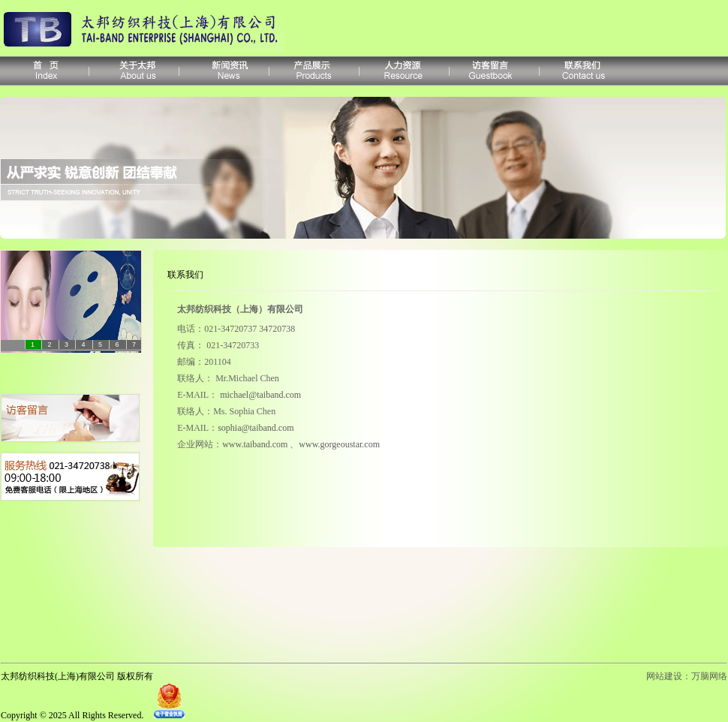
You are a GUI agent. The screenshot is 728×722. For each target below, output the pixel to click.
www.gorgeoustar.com (339, 444)
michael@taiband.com (260, 395)
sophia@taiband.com (256, 428)
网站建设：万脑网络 (687, 676)
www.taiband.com (255, 444)
